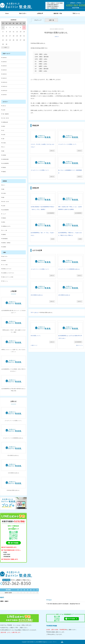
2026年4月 (5, 66)
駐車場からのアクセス (7, 269)
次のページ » (79, 345)
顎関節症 (4, 168)
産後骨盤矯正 (5, 239)
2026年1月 (5, 78)
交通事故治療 (5, 122)
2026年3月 (5, 70)
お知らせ (57, 36)
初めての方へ (23, 13)
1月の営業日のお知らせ (64, 295)
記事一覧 (51, 20)
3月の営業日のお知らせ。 (37, 295)
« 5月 (5, 47)
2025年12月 (5, 82)
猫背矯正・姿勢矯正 (6, 243)
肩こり (4, 147)
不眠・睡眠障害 (6, 114)
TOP (32, 312)
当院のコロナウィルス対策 (8, 277)
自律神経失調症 (6, 159)
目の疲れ (4, 143)
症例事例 (4, 247)
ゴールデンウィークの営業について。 (68, 144)
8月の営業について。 (36, 336)
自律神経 (4, 155)
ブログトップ (38, 20)
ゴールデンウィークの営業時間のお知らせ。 (69, 269)
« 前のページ (34, 345)
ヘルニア (4, 214)
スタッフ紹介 (5, 265)
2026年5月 (5, 62)
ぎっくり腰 (5, 230)
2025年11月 (5, 86)
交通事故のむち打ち (6, 226)
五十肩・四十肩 (6, 118)
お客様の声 (40, 13)
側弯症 (4, 126)
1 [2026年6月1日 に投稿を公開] (3, 28)
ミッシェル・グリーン (52, 642)
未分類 (52, 239)
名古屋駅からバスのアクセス (8, 273)
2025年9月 (5, 95)
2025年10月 (5, 91)
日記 (3, 130)
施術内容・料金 (58, 13)
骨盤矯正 (4, 172)
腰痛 (3, 151)
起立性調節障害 (51, 213)
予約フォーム (5, 281)
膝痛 (3, 197)
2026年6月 (5, 58)
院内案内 (4, 261)
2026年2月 (5, 74)
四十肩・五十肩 (6, 202)
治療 (3, 139)
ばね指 (4, 110)
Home (7, 13)
